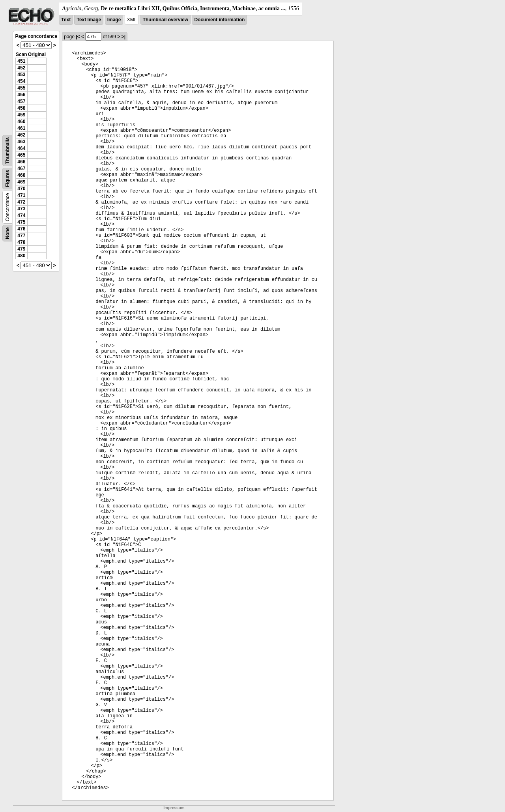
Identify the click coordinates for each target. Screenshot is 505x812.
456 (21, 95)
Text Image (89, 20)
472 (21, 202)
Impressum (174, 808)
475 (21, 222)
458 (21, 108)
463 (21, 142)
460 (21, 122)
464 (21, 148)
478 (21, 242)
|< (78, 37)
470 (21, 189)
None (7, 233)
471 (21, 195)
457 (21, 101)
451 (21, 61)
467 (21, 168)
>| (123, 37)
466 (21, 162)
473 (21, 209)
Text (66, 20)
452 (21, 68)
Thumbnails (7, 151)
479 (21, 249)
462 (21, 135)
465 (21, 155)
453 (21, 75)
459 (21, 115)
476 (21, 229)
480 (21, 256)
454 (21, 81)
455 (21, 88)
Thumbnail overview (166, 20)
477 (21, 236)
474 (21, 215)
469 (21, 182)
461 (21, 128)
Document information (219, 20)
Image (114, 20)
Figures (7, 179)
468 (21, 175)
